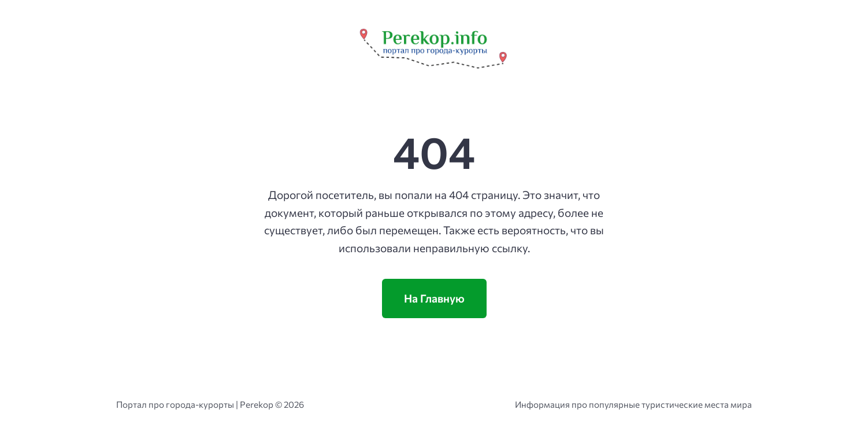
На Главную (434, 298)
